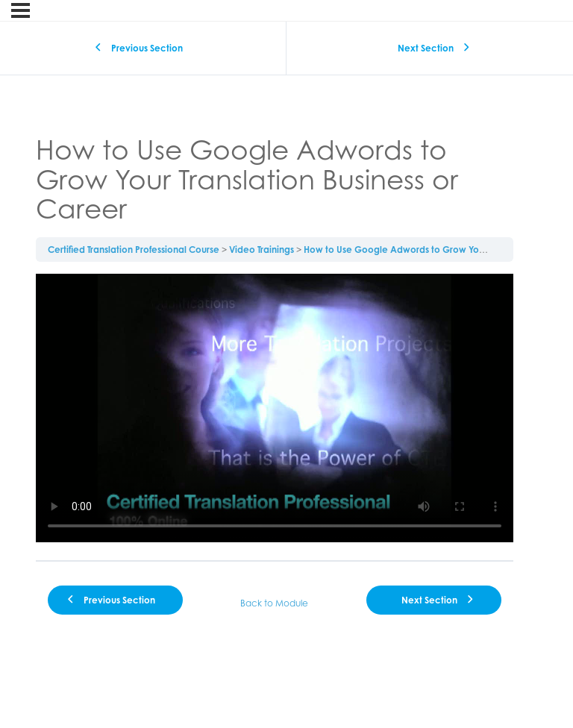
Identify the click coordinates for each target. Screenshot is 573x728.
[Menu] (21, 10)
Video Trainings (262, 250)
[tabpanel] (275, 411)
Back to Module (274, 603)
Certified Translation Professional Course (134, 250)
